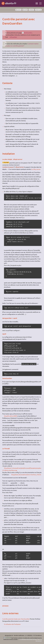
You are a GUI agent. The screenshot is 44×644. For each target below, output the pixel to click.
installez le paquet (8, 167)
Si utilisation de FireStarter (12, 624)
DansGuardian (28, 33)
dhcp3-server (20, 167)
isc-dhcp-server (36, 169)
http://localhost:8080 (11, 416)
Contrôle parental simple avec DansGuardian (16, 619)
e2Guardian (13, 37)
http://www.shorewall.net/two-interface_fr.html (26, 475)
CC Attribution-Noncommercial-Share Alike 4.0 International (31, 640)
